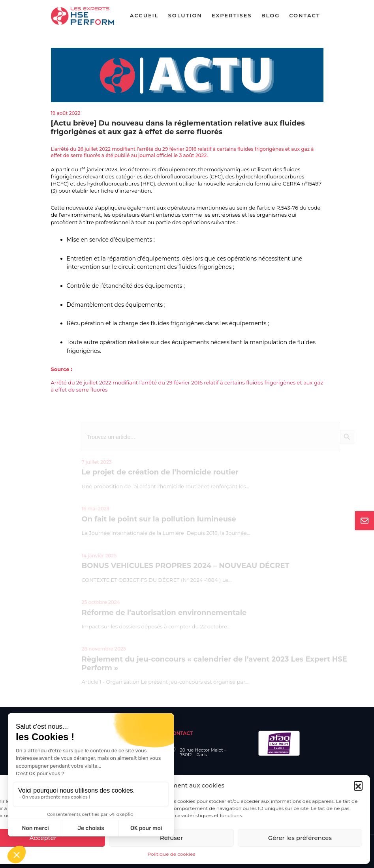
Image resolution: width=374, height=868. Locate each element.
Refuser (171, 838)
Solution (185, 15)
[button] (358, 786)
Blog (271, 15)
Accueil (144, 15)
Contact (304, 15)
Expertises (232, 15)
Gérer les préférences (300, 838)
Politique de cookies (172, 854)
